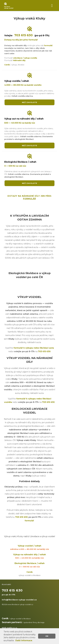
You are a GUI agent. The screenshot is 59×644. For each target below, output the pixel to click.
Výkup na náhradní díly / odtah (29, 557)
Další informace (24, 640)
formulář (48, 45)
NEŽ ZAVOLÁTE (30, 102)
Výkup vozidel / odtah (29, 548)
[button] (15, 641)
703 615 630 (24, 35)
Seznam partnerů (12, 622)
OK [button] (47, 636)
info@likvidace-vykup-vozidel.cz (19, 600)
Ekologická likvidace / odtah (29, 565)
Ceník (29, 574)
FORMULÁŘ (29, 199)
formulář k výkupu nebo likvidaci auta (34, 348)
